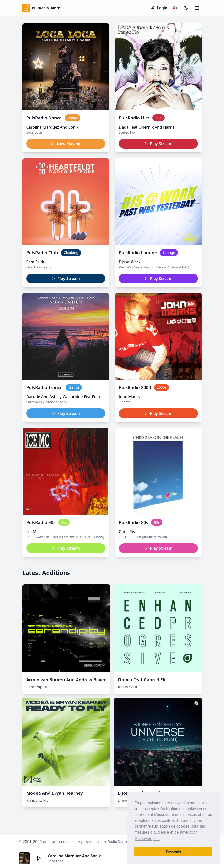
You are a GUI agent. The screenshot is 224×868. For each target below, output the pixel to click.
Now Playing (66, 144)
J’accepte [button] (173, 851)
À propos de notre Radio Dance (103, 841)
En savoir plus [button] (147, 839)
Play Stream (158, 144)
